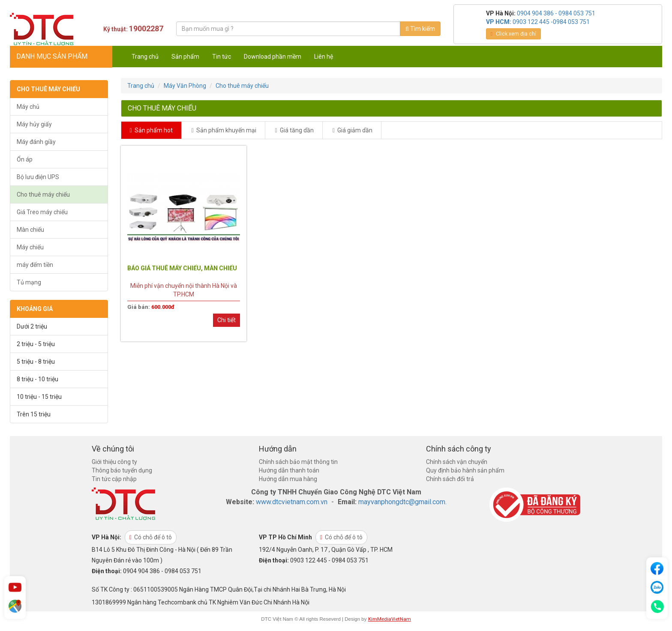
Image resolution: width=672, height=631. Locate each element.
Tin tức (222, 57)
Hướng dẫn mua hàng (288, 479)
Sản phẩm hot (151, 130)
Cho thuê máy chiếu (43, 194)
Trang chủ (145, 57)
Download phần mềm (273, 57)
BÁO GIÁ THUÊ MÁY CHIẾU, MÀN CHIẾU (182, 268)
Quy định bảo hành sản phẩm (465, 470)
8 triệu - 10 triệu (37, 379)
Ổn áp (25, 159)
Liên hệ (324, 57)
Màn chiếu (30, 230)
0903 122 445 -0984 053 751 (551, 22)
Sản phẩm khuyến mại (224, 130)
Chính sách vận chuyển (457, 462)
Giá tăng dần (294, 130)
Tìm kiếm (420, 29)
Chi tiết (226, 320)
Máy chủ (28, 107)
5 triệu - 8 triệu (36, 362)
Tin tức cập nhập (114, 479)
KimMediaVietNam (390, 619)
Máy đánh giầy (36, 142)
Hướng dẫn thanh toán (289, 470)
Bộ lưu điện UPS (38, 177)
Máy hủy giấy (34, 124)
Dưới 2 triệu (32, 326)
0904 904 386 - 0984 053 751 (556, 13)
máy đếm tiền (35, 265)
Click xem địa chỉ (513, 34)
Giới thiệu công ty (114, 462)
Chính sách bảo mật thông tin (298, 462)
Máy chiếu (30, 247)
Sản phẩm (185, 57)
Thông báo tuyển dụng (122, 470)
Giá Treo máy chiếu (42, 212)
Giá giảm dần (352, 130)
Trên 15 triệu (34, 414)
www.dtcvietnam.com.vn (292, 502)
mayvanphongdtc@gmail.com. (402, 502)
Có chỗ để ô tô (151, 537)
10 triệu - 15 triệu (39, 397)
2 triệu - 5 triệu (36, 344)
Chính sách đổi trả (450, 479)
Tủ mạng (29, 282)
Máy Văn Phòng (185, 86)
